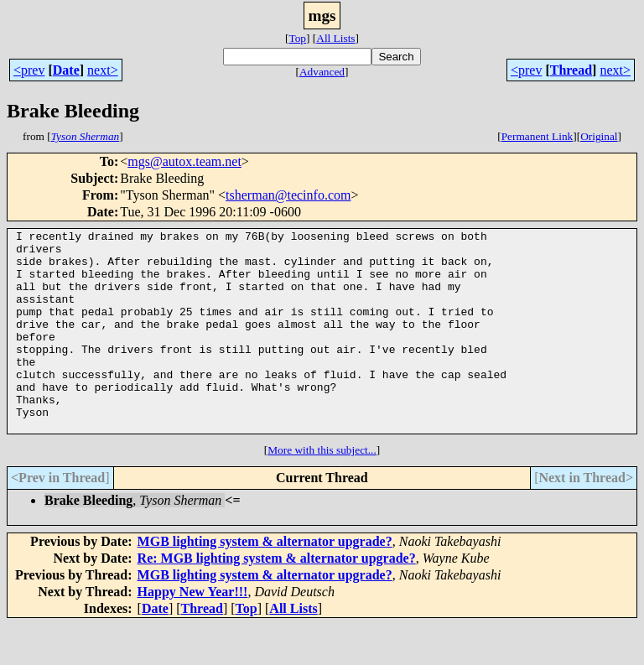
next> (103, 70)
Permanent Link (538, 136)
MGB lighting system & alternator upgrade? (265, 582)
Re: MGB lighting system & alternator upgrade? (277, 598)
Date (66, 70)
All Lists (335, 38)
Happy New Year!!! (193, 632)
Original (599, 136)
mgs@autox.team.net (184, 161)
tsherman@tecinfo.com (288, 195)
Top (297, 38)
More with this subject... (322, 490)
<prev (29, 70)
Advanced (322, 72)
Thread (571, 70)
